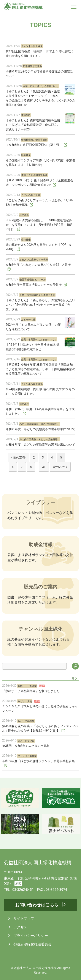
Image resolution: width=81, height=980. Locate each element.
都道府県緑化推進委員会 (32, 944)
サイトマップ (23, 918)
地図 (18, 884)
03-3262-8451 (23, 890)
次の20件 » (60, 467)
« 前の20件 (18, 457)
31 (44, 467)
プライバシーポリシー (30, 936)
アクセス (20, 927)
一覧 (71, 678)
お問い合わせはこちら (37, 905)
